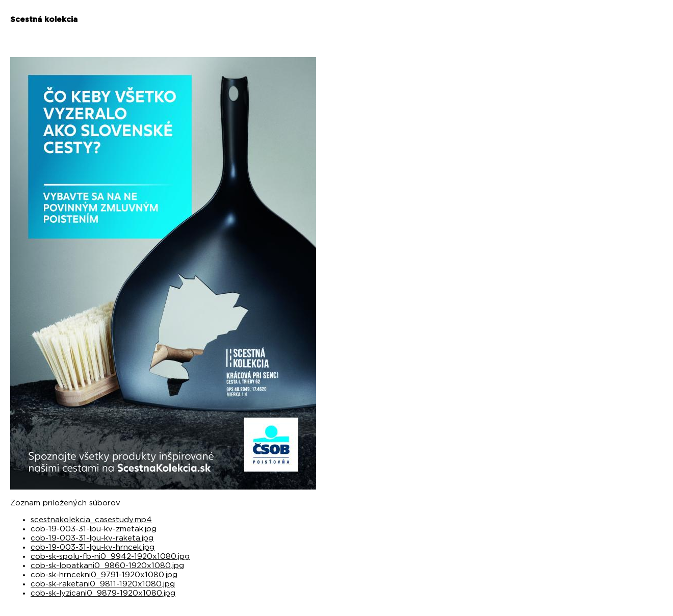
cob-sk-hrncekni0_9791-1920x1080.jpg (104, 575)
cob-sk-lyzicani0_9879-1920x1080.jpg (103, 593)
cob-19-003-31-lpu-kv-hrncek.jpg (93, 547)
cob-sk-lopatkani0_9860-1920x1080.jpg (107, 566)
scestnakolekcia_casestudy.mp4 (91, 520)
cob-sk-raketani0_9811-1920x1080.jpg (103, 584)
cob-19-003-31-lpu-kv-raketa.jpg (92, 538)
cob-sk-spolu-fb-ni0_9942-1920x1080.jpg (110, 557)
